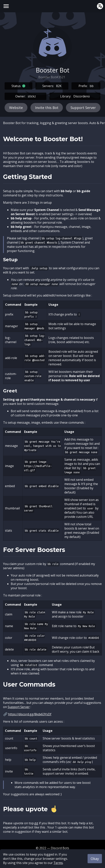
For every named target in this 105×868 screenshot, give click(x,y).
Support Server (83, 108)
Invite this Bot (47, 108)
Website (16, 108)
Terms (58, 863)
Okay (95, 859)
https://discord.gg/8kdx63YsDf (30, 714)
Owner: (26, 96)
